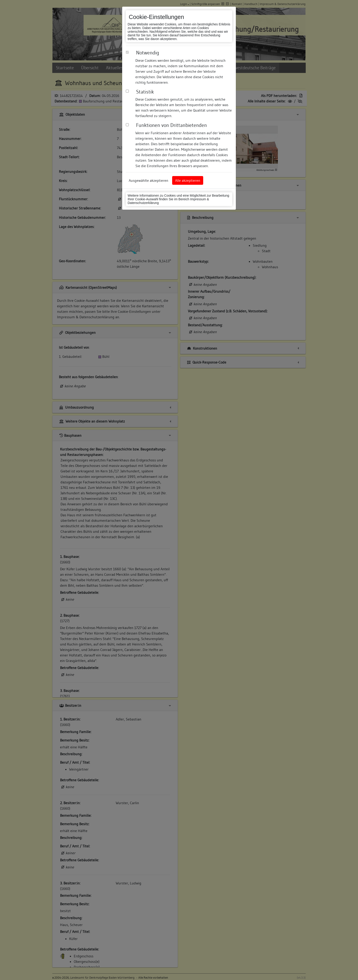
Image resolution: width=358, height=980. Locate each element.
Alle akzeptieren (188, 180)
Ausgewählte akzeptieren (149, 180)
